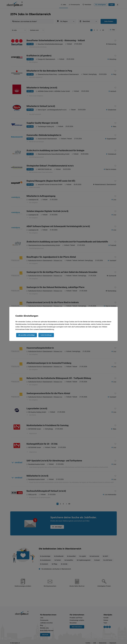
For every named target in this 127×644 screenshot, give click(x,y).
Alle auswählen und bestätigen (27, 335)
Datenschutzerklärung (47, 329)
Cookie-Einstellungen (46, 335)
